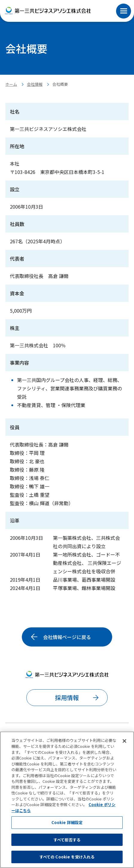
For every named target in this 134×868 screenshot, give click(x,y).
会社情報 (35, 84)
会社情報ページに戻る (67, 637)
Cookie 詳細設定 (67, 822)
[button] (124, 4)
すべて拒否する (67, 840)
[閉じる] (124, 741)
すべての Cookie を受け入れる (67, 857)
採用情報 (67, 697)
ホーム (11, 84)
